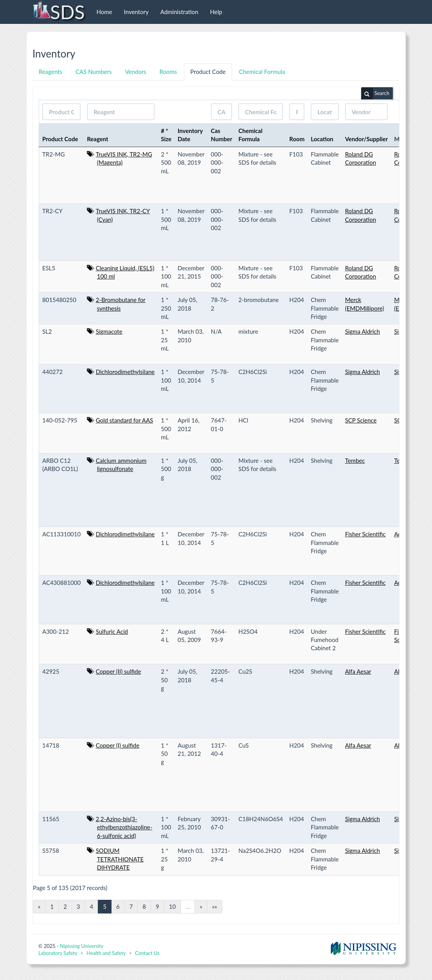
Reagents (50, 72)
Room (297, 139)
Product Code (208, 72)
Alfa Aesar (358, 671)
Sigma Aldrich (363, 331)
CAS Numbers (94, 72)
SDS (58, 12)
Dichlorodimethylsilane (125, 372)
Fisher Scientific (365, 534)
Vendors (135, 72)
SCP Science (361, 420)
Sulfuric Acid (112, 631)
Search (375, 94)
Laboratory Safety (58, 953)
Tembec (355, 460)
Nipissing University (82, 946)
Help (216, 12)
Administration (179, 12)
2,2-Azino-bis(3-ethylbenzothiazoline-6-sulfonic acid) (124, 827)
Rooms (168, 72)
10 (172, 906)
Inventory (136, 12)
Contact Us (147, 953)
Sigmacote (109, 331)
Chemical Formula (262, 72)
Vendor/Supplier (367, 139)
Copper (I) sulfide (118, 745)
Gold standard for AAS (125, 420)
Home (104, 12)
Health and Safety (106, 953)
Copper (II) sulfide (119, 671)
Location (322, 139)
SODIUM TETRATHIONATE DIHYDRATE (120, 859)
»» (215, 906)
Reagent (98, 139)
